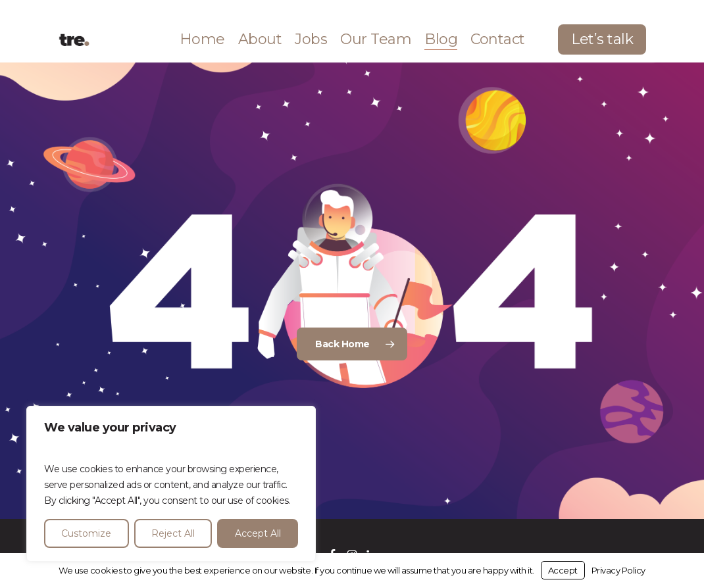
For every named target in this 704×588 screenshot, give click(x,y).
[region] (171, 484)
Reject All (173, 533)
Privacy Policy (618, 570)
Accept (563, 570)
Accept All (258, 533)
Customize (86, 533)
